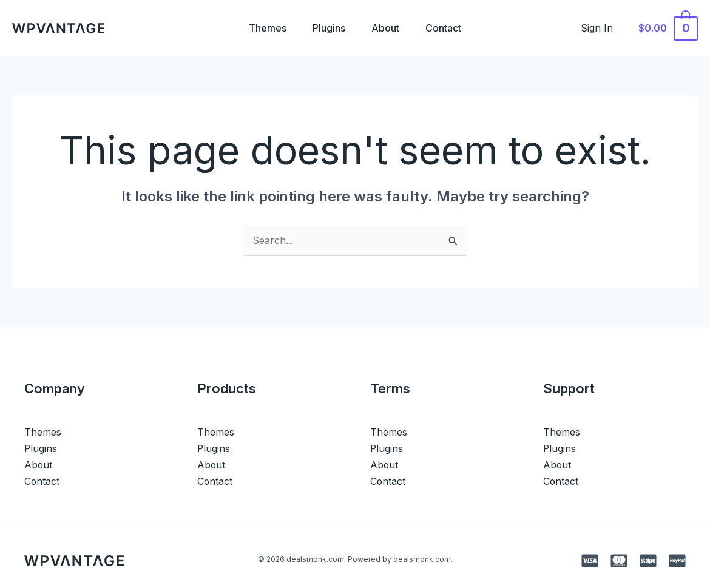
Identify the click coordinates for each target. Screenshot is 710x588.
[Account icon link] (603, 28)
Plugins (328, 28)
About (387, 28)
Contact (448, 28)
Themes (263, 28)
